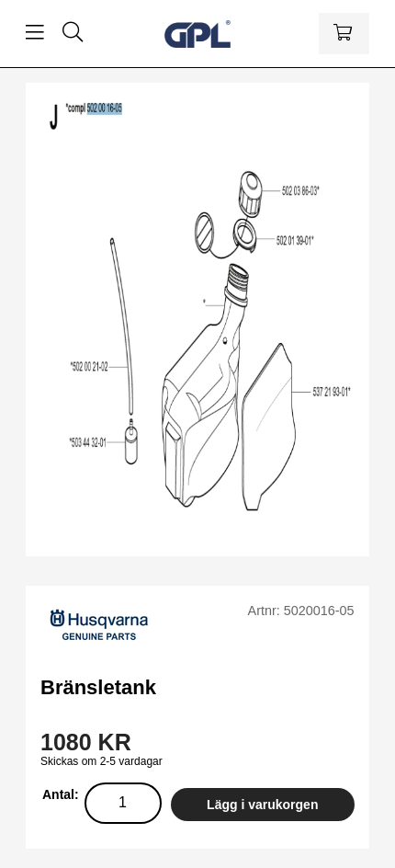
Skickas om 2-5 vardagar (102, 761)
